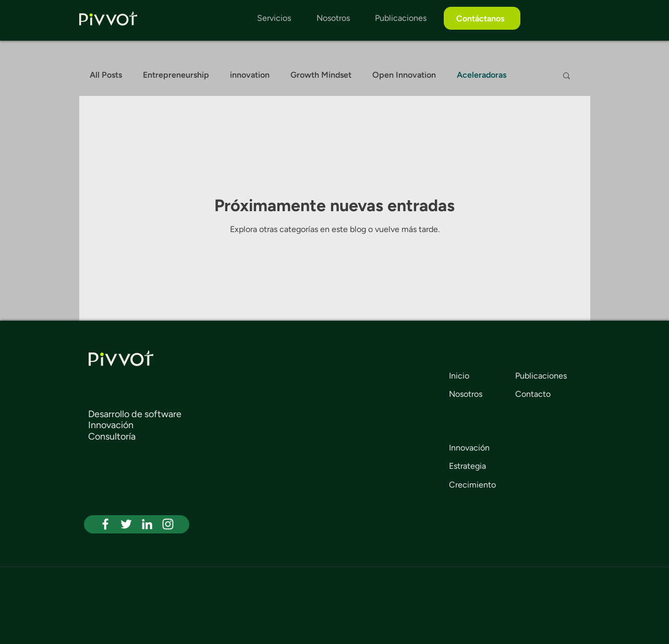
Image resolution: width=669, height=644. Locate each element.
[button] (567, 76)
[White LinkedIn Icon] (147, 524)
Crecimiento (472, 485)
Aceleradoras (482, 75)
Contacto (533, 394)
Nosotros (466, 394)
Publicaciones (541, 376)
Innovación (469, 448)
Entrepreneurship (176, 75)
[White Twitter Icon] (126, 524)
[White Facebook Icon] (105, 524)
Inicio (459, 376)
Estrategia (467, 466)
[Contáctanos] (482, 18)
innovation (250, 75)
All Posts (106, 75)
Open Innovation (404, 75)
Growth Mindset (321, 75)
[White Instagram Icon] (168, 524)
